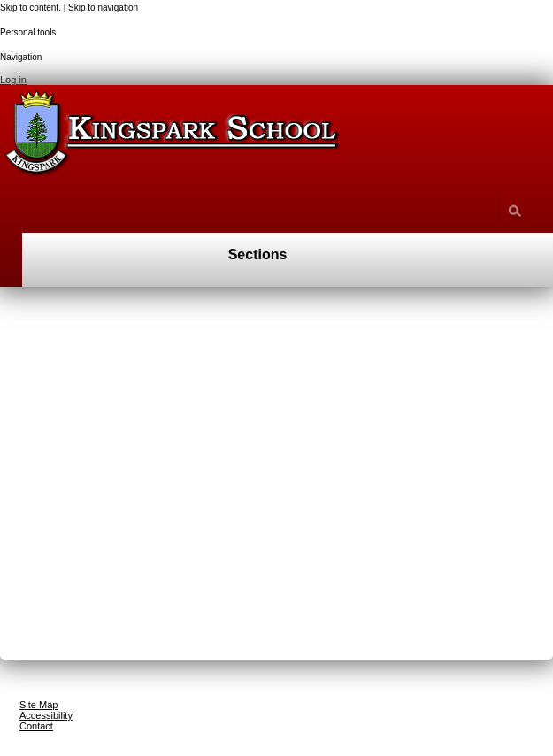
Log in (13, 80)
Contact (36, 726)
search (515, 211)
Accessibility (46, 715)
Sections (258, 255)
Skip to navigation (103, 8)
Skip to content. (31, 8)
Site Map (38, 705)
